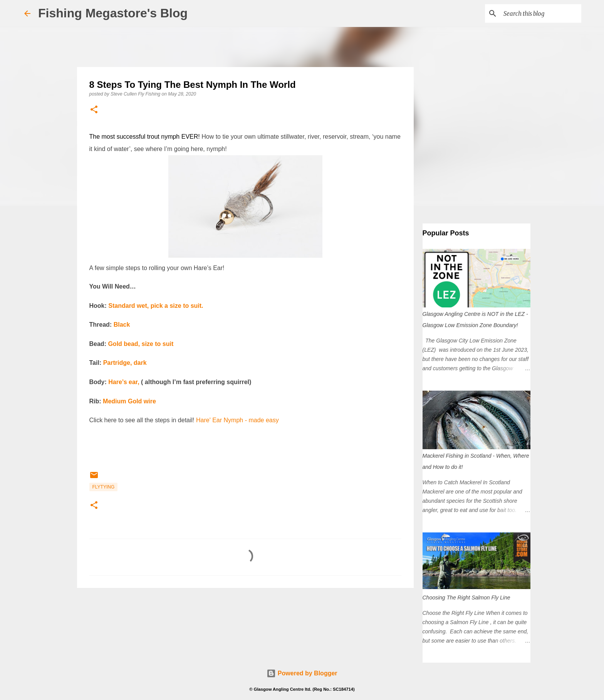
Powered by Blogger (302, 673)
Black (122, 325)
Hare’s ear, (124, 382)
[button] (94, 110)
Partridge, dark (125, 363)
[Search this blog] (541, 13)
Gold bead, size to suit (141, 344)
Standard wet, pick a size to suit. (156, 306)
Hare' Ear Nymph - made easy (237, 420)
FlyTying (104, 487)
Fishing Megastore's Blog (113, 13)
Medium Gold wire (129, 401)
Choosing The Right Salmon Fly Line (466, 598)
